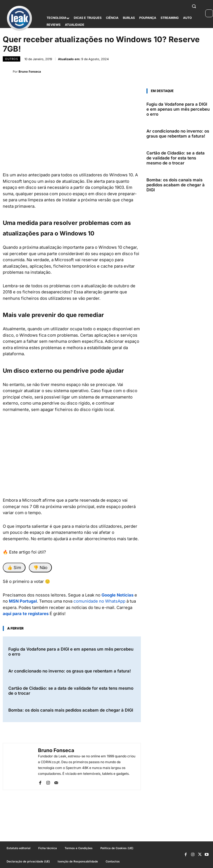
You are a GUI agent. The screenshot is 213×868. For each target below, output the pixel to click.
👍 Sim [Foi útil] (14, 568)
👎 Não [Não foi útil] (40, 568)
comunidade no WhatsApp (99, 601)
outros (12, 59)
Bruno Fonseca (30, 71)
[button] (194, 6)
